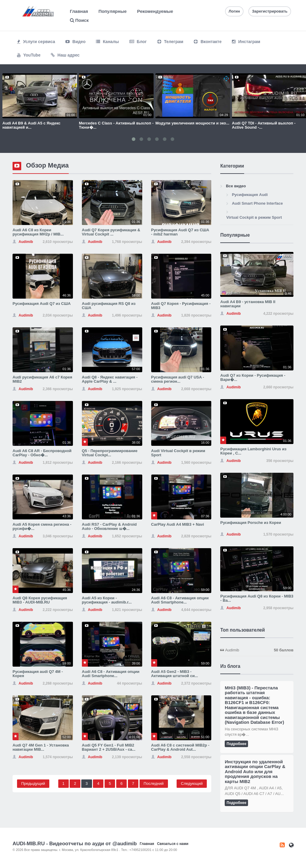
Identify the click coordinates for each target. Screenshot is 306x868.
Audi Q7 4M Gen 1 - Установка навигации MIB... (41, 747)
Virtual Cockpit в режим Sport (254, 217)
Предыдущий (33, 783)
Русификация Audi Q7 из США (42, 304)
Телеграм (170, 42)
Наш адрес (65, 55)
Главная (79, 11)
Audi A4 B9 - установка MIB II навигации (248, 304)
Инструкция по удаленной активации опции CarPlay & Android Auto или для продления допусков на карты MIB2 (255, 772)
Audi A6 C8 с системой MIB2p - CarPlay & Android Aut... (180, 747)
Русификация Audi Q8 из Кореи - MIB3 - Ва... (257, 598)
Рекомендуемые (155, 11)
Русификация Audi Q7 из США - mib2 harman (180, 232)
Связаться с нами (173, 844)
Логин (234, 11)
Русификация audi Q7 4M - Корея (38, 674)
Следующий (192, 783)
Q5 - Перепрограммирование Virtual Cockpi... (110, 453)
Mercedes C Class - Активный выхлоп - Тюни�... (116, 125)
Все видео (236, 186)
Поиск (79, 20)
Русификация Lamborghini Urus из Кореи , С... (253, 451)
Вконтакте (208, 42)
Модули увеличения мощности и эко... (192, 123)
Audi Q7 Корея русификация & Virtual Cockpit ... (111, 232)
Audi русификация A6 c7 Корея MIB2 (42, 379)
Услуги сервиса (36, 42)
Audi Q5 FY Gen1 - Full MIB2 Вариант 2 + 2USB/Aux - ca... (109, 747)
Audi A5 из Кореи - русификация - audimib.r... (107, 600)
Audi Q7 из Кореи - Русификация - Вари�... (253, 377)
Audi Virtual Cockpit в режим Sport (178, 453)
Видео (75, 42)
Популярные (112, 11)
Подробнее (236, 744)
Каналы (107, 42)
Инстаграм (246, 42)
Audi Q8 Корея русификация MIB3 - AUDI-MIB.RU (40, 600)
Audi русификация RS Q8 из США (109, 306)
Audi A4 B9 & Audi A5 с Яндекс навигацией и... (31, 125)
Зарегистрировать (270, 11)
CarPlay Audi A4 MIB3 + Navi (178, 524)
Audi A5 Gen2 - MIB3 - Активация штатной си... (175, 674)
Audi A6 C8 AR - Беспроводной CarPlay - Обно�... (42, 453)
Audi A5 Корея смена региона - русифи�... (42, 526)
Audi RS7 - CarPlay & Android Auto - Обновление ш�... (109, 526)
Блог (138, 42)
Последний (154, 783)
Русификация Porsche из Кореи (251, 523)
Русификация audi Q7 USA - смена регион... (178, 379)
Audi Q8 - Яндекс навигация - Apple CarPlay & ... (110, 379)
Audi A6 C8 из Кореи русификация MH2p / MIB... (38, 232)
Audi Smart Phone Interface (257, 203)
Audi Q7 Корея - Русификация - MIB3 (181, 306)
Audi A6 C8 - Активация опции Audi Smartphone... (180, 600)
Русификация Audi (250, 195)
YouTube (29, 55)
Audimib (257, 650)
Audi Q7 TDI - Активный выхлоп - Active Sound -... (264, 125)
